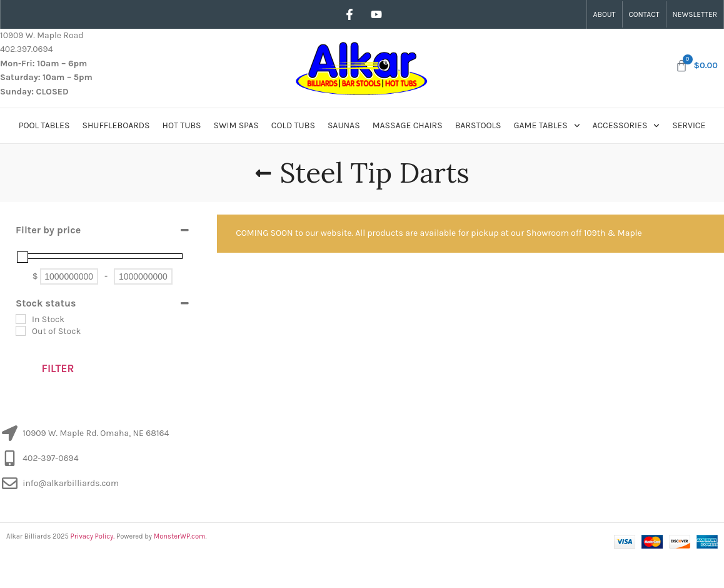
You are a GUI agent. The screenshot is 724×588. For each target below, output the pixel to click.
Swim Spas (236, 125)
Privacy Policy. (93, 536)
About (605, 14)
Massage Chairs (408, 125)
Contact (644, 14)
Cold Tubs (293, 125)
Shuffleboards (116, 125)
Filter (58, 368)
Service (689, 125)
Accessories (626, 126)
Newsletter (695, 14)
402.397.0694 (26, 49)
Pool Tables (44, 125)
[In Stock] (21, 319)
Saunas (344, 125)
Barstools (478, 125)
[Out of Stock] (21, 331)
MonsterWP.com (180, 536)
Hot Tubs (182, 125)
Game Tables (547, 126)
